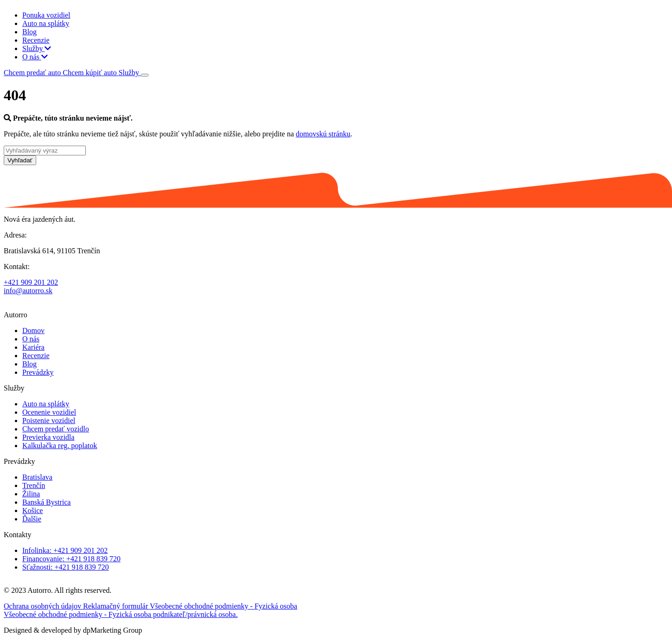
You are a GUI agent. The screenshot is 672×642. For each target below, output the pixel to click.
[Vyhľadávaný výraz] (45, 151)
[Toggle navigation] (145, 75)
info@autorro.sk (28, 291)
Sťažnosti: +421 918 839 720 (66, 567)
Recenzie (36, 40)
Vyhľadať (20, 160)
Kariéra (33, 347)
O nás (35, 57)
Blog (29, 32)
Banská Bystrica (46, 502)
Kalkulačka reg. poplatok (60, 446)
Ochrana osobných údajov (43, 606)
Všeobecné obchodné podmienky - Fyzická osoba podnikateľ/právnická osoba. (121, 614)
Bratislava (37, 477)
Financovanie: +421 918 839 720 (71, 559)
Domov (33, 331)
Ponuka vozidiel (46, 15)
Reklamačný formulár (116, 606)
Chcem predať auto (33, 73)
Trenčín (34, 485)
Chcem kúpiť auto (90, 73)
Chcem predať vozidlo (56, 429)
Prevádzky (38, 372)
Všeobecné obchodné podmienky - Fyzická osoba (224, 606)
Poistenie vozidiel (49, 421)
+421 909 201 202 (31, 282)
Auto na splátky (46, 23)
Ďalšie (32, 519)
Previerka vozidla (48, 437)
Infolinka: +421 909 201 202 (65, 550)
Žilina (31, 494)
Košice (32, 510)
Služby (37, 48)
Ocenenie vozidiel (49, 412)
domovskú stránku (323, 134)
